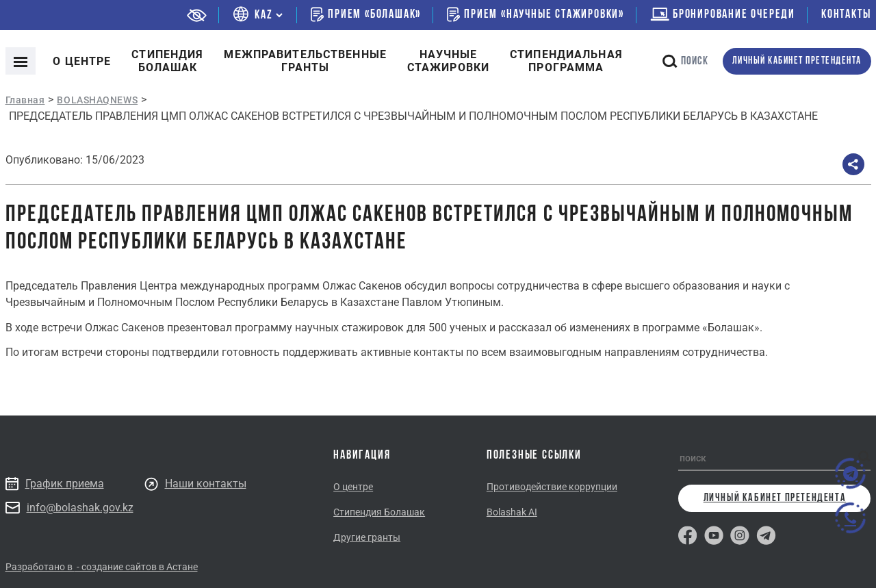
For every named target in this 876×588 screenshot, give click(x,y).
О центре (82, 61)
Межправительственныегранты (305, 61)
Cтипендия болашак (167, 61)
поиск (686, 61)
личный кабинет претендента (797, 61)
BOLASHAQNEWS (97, 100)
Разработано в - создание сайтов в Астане (102, 567)
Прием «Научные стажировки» (536, 14)
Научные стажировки (448, 61)
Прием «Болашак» (366, 14)
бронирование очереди (723, 15)
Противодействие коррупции (552, 487)
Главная (25, 100)
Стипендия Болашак (379, 512)
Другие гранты (367, 537)
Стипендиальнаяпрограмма (566, 61)
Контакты (846, 15)
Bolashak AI (512, 512)
